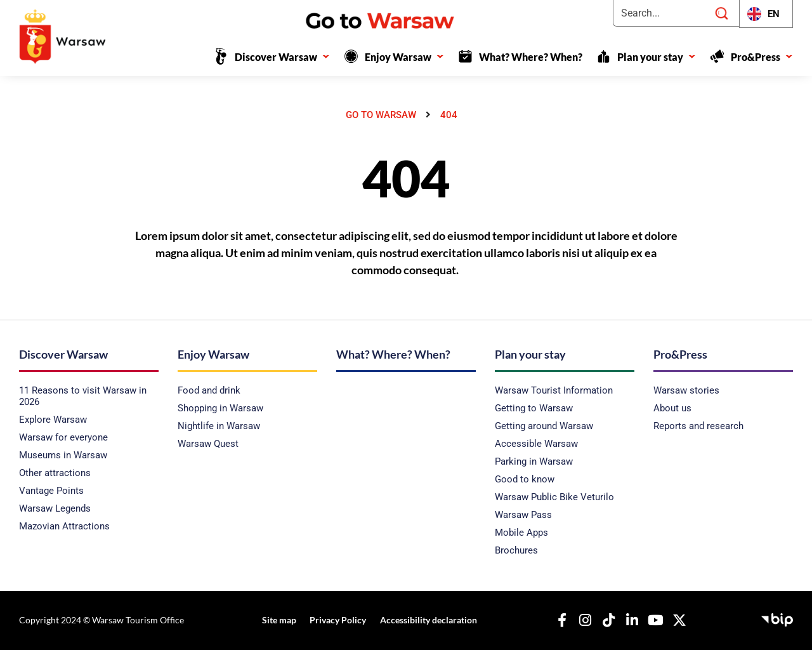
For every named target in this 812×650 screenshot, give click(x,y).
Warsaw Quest (208, 444)
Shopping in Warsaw (220, 408)
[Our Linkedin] (629, 620)
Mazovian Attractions (64, 526)
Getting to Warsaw (534, 408)
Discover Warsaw (282, 57)
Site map (280, 620)
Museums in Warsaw (63, 455)
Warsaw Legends (55, 508)
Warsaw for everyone (63, 437)
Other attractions (55, 473)
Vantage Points (51, 491)
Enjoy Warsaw (404, 57)
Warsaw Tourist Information (554, 390)
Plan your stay (657, 57)
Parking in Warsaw (534, 461)
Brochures (516, 550)
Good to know (525, 479)
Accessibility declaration (425, 620)
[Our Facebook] (558, 620)
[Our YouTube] (652, 620)
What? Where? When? (531, 57)
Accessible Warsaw (536, 444)
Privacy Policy (337, 620)
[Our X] (676, 620)
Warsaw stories (686, 390)
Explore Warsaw (53, 420)
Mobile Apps (521, 533)
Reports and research (698, 426)
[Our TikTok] (605, 620)
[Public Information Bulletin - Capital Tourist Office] (777, 618)
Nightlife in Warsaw (219, 426)
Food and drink (209, 390)
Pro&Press (762, 57)
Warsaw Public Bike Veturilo (554, 497)
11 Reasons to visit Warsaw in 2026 (83, 396)
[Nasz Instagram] (582, 620)
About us (672, 408)
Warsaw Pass (523, 515)
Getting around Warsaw (544, 426)
